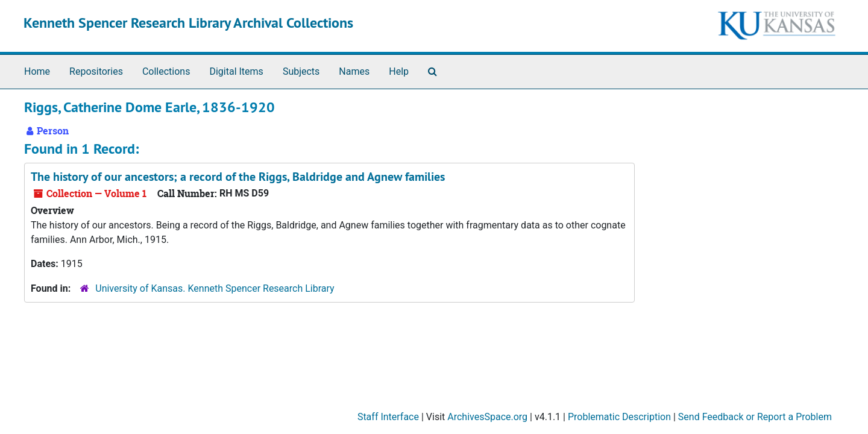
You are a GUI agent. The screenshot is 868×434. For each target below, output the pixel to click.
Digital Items (236, 71)
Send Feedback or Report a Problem (755, 417)
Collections (166, 71)
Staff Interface (388, 417)
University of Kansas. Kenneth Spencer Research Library (215, 288)
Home (37, 71)
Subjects (301, 71)
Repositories (96, 71)
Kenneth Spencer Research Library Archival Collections (188, 23)
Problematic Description (619, 417)
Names (354, 71)
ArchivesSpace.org (487, 417)
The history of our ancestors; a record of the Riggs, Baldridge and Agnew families (238, 177)
